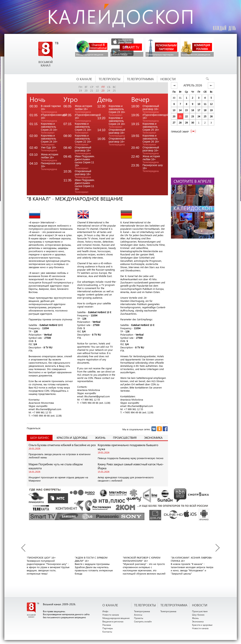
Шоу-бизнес (198, 615)
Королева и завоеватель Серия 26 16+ (151, 140)
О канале (110, 605)
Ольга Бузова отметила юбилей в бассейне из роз (62, 445)
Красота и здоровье (72, 438)
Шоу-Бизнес (40, 438)
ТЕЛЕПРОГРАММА (174, 605)
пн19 (80, 89)
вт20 (86, 89)
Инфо (105, 611)
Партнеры (108, 628)
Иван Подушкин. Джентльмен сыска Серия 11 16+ (85, 162)
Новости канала (111, 615)
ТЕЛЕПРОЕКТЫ (145, 605)
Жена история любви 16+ (50, 157)
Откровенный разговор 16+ (83, 150)
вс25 (114, 89)
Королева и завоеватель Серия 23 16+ (49, 128)
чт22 (97, 89)
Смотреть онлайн (143, 621)
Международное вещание (116, 618)
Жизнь (100, 438)
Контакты (107, 632)
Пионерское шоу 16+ (51, 166)
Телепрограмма (142, 611)
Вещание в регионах (113, 621)
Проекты (139, 618)
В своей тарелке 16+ (51, 109)
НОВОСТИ (200, 605)
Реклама (107, 625)
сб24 (109, 89)
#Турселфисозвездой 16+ (52, 118)
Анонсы (138, 615)
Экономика (153, 438)
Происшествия (125, 438)
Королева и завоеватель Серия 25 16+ (151, 128)
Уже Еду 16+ (49, 149)
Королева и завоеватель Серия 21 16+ (83, 128)
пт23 (103, 89)
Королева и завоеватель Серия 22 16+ (83, 140)
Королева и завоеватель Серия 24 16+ (49, 140)
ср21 (92, 89)
